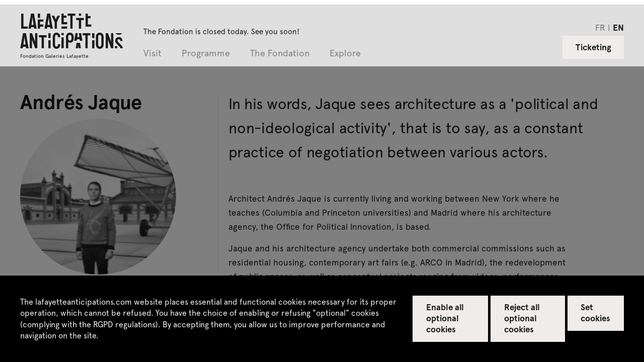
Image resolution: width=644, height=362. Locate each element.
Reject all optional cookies (522, 318)
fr (600, 27)
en (618, 27)
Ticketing (593, 47)
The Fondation (280, 54)
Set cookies (595, 312)
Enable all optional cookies (445, 318)
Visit (152, 54)
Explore (345, 54)
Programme (206, 54)
